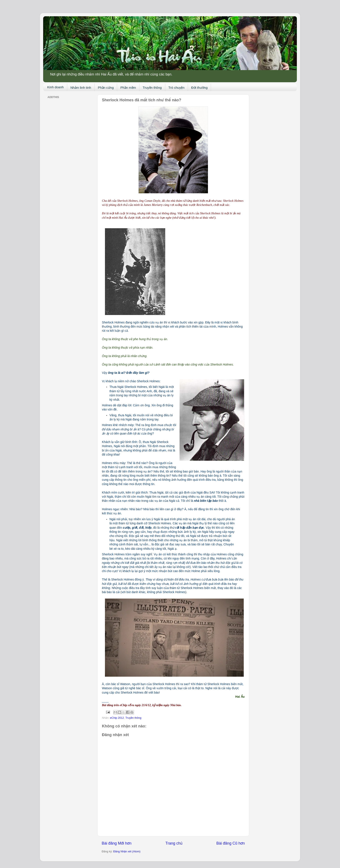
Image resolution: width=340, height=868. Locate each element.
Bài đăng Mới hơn (117, 843)
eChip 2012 (117, 718)
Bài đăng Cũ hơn (231, 843)
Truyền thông (152, 88)
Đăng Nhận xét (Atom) (127, 852)
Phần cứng (106, 88)
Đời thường (199, 88)
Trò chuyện (177, 88)
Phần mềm (128, 88)
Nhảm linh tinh (81, 88)
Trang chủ (174, 843)
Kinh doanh (56, 87)
